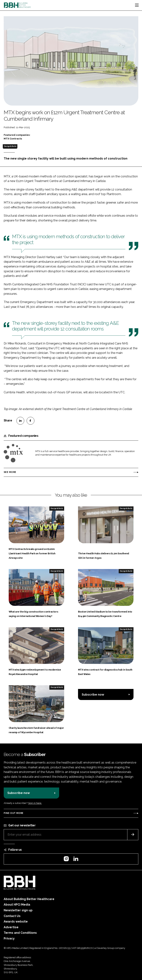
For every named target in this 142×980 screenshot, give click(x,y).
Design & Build (10, 146)
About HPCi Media (17, 905)
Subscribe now (93, 695)
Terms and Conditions (20, 933)
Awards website (16, 922)
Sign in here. (35, 803)
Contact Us (12, 916)
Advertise (11, 927)
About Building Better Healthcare (29, 899)
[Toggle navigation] (137, 5)
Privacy (9, 938)
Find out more (13, 813)
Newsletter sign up (18, 910)
